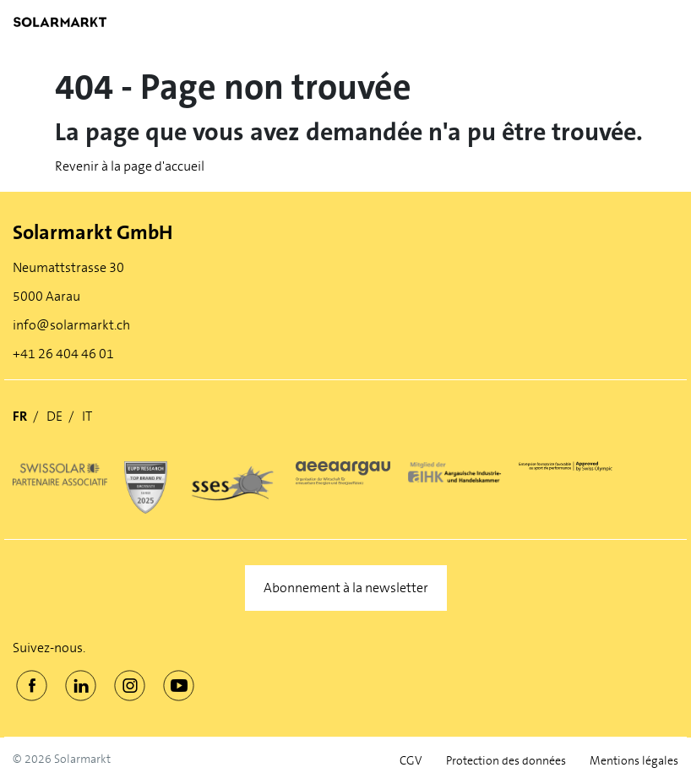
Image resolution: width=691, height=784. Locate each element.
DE (54, 416)
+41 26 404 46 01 (63, 354)
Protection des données (506, 761)
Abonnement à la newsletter (346, 588)
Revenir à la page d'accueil (130, 166)
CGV (411, 761)
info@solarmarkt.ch (71, 325)
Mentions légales (634, 761)
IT (87, 416)
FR (20, 416)
